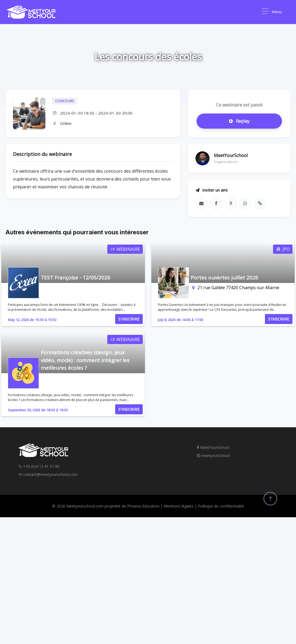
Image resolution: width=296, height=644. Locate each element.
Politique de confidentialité (221, 506)
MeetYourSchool (213, 447)
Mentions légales (179, 506)
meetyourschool (213, 456)
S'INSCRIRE (129, 319)
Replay (239, 121)
